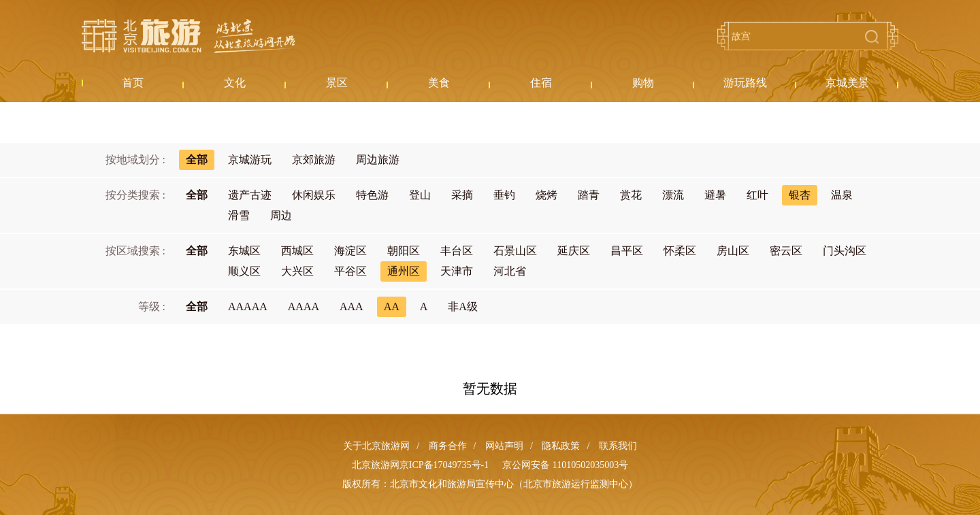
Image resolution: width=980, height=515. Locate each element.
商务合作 (448, 446)
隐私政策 (561, 446)
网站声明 (504, 446)
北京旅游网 (189, 36)
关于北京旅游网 (376, 446)
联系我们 (618, 446)
